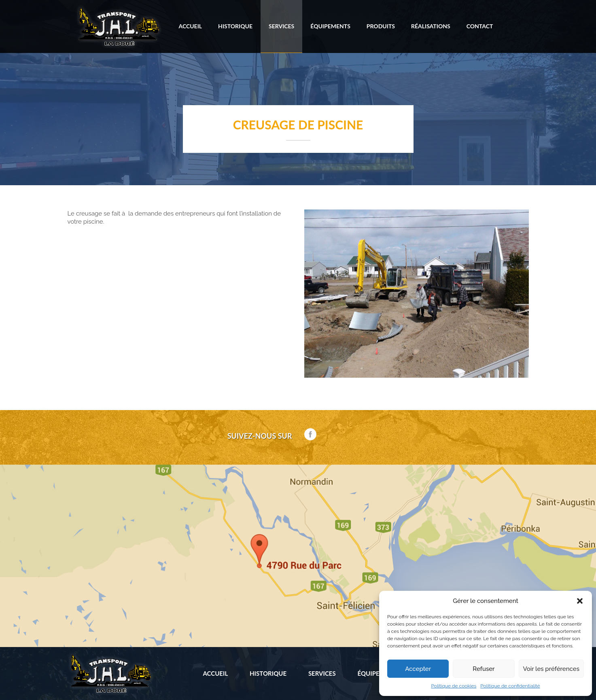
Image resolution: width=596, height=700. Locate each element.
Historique (235, 26)
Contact (480, 26)
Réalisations (431, 26)
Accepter (418, 669)
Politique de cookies (454, 686)
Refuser (484, 669)
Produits (381, 26)
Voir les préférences (551, 669)
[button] (580, 601)
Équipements (330, 26)
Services (281, 26)
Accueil (191, 26)
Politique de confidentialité (510, 686)
